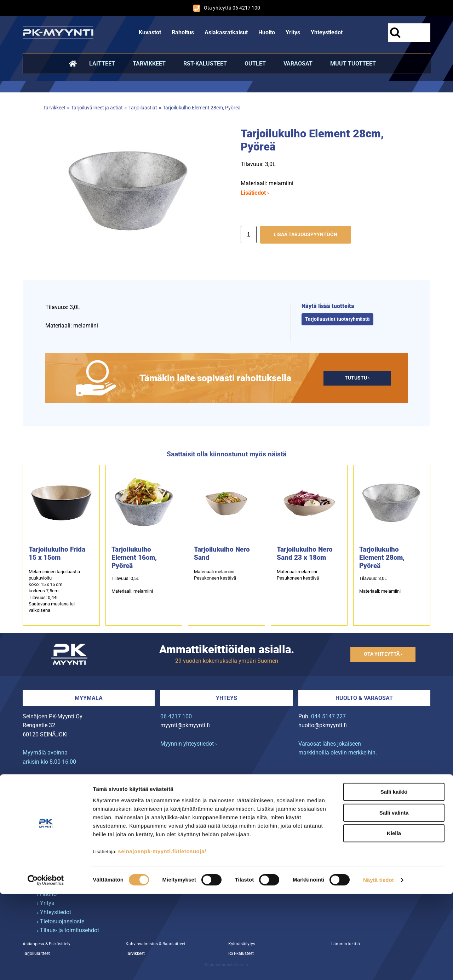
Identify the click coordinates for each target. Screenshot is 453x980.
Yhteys (226, 698)
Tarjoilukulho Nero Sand (222, 553)
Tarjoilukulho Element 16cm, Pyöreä (134, 557)
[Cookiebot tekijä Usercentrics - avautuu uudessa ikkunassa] (46, 966)
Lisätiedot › (255, 193)
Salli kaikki (394, 878)
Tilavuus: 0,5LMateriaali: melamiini (132, 585)
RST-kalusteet (205, 64)
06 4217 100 (176, 716)
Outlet (255, 64)
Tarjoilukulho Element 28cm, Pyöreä (202, 108)
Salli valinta (394, 899)
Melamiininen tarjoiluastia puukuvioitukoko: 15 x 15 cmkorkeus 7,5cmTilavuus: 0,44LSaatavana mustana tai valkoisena (54, 591)
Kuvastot (150, 32)
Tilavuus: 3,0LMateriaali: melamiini (380, 585)
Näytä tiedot (379, 966)
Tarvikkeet (149, 64)
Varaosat (298, 64)
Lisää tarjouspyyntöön (305, 235)
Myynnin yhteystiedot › (189, 744)
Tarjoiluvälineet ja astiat (97, 108)
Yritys (293, 32)
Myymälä (89, 698)
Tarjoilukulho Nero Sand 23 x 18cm (305, 553)
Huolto (267, 32)
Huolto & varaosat (364, 698)
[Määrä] (249, 235)
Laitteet (102, 64)
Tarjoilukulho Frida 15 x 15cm (57, 553)
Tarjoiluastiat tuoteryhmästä (337, 319)
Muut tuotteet (353, 64)
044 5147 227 (328, 716)
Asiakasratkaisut (226, 32)
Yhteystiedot (327, 32)
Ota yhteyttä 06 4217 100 (227, 8)
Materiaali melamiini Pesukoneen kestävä (298, 575)
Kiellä (394, 919)
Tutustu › (357, 378)
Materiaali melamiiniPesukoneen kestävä (215, 575)
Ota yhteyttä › (383, 654)
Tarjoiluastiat (143, 108)
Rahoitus (183, 32)
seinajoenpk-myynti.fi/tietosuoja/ (162, 937)
